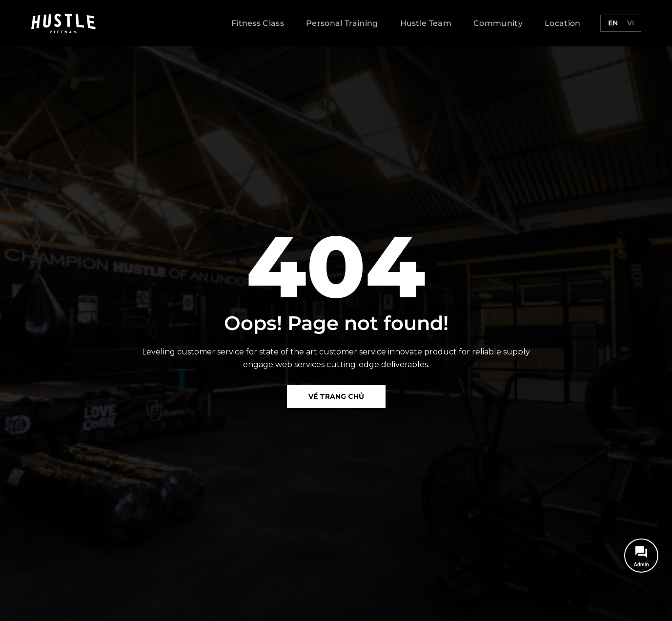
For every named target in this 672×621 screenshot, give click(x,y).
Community (498, 23)
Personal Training (342, 23)
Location (563, 23)
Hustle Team (426, 23)
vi (630, 23)
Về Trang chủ (336, 396)
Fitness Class (258, 23)
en (612, 23)
